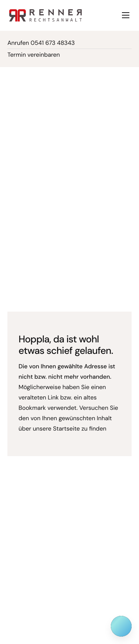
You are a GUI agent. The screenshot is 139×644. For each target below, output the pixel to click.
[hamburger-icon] (126, 15)
